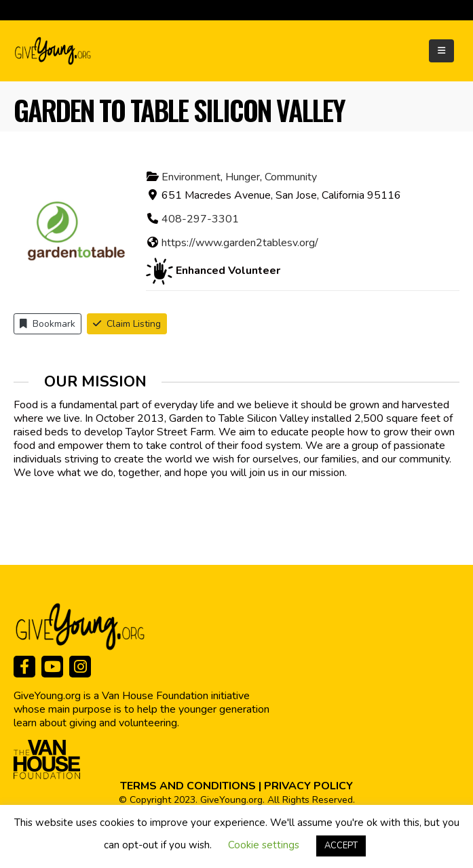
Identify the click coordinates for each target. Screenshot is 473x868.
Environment (191, 177)
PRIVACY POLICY (308, 786)
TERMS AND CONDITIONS (188, 786)
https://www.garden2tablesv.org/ (240, 243)
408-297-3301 (200, 219)
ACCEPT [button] (341, 846)
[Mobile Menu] (441, 51)
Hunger (243, 177)
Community (291, 177)
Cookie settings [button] (264, 845)
